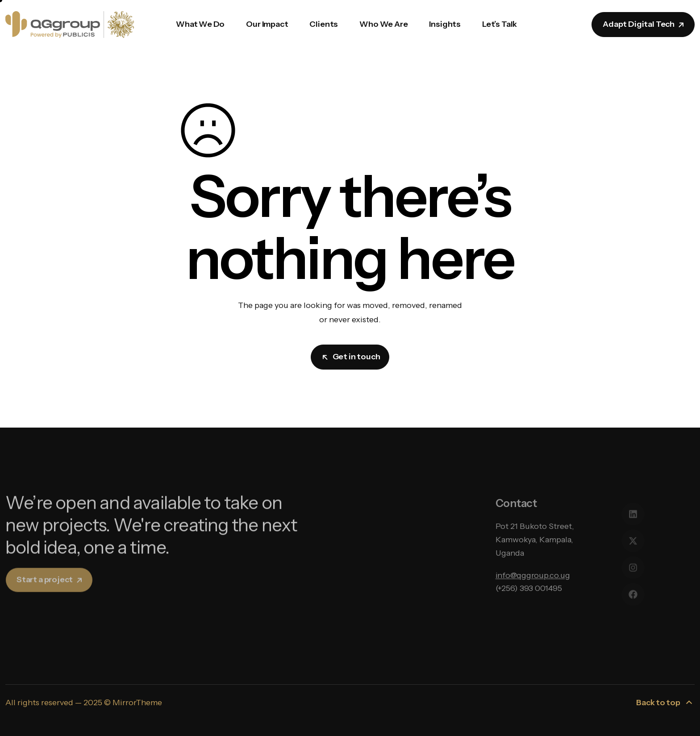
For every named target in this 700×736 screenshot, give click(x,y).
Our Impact (267, 24)
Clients (324, 24)
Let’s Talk (500, 24)
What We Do (200, 24)
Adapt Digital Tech (644, 24)
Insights (445, 24)
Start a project (50, 590)
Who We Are (383, 24)
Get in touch (351, 357)
